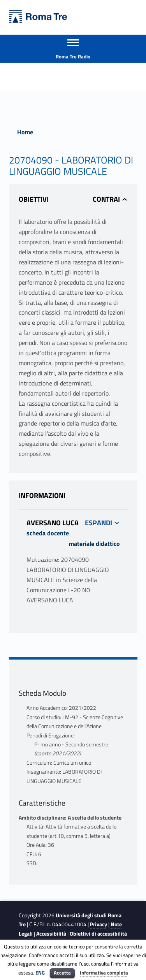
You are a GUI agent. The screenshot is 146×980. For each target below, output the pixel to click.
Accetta (62, 973)
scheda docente (48, 533)
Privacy (99, 924)
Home (25, 132)
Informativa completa (104, 973)
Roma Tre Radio (73, 56)
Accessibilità (51, 934)
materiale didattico (94, 544)
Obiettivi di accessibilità (98, 934)
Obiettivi (34, 199)
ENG (40, 973)
